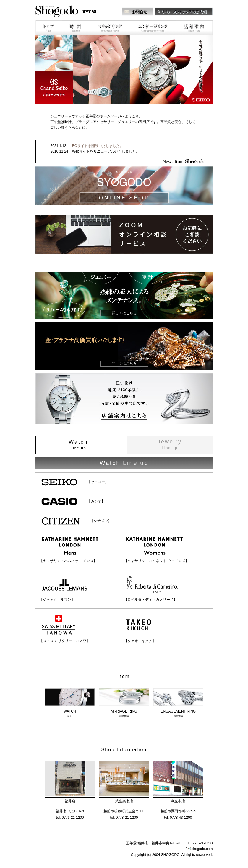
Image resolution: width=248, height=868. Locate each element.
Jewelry (170, 444)
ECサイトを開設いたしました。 (98, 146)
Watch (78, 445)
